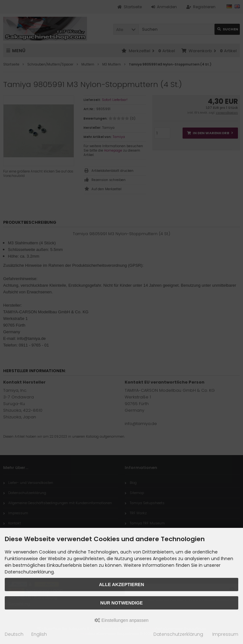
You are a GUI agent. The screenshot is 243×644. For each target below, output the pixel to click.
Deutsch (14, 634)
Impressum (225, 634)
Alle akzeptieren (122, 585)
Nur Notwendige (121, 603)
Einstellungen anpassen (122, 620)
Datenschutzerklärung (178, 634)
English (39, 634)
